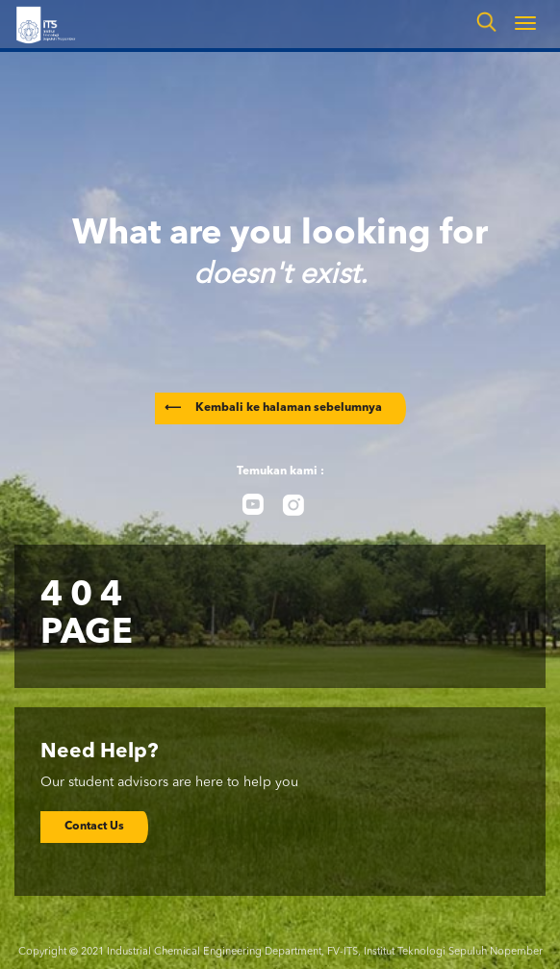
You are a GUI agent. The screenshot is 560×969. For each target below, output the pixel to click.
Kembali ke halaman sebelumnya (273, 408)
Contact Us (94, 827)
